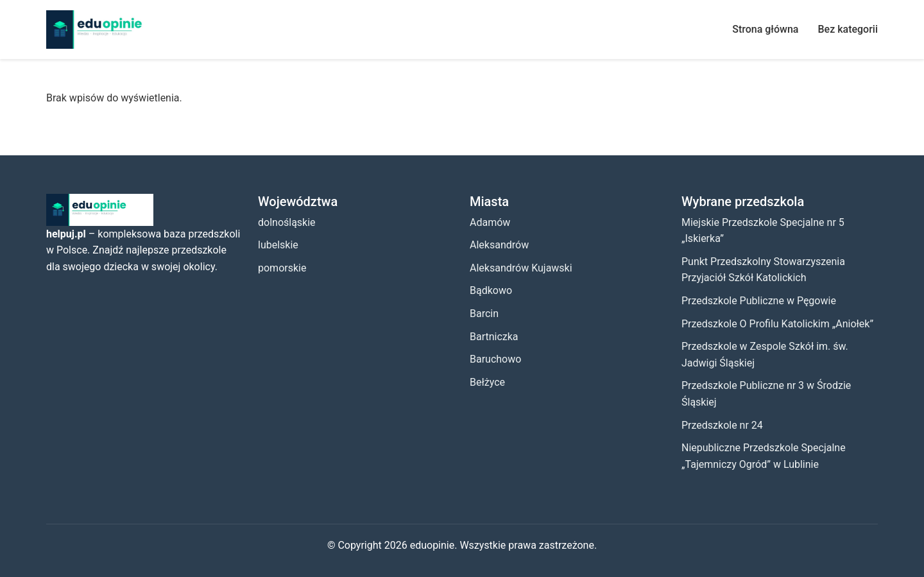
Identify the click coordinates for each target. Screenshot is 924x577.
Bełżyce (487, 382)
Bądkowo (491, 290)
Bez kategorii (848, 29)
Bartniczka (494, 337)
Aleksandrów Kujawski (521, 268)
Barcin (484, 314)
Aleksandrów (499, 245)
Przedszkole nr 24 (722, 425)
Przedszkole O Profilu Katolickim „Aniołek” (777, 324)
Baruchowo (495, 359)
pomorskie (282, 268)
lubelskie (278, 245)
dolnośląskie (287, 222)
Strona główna (765, 29)
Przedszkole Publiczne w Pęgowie (759, 301)
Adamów (490, 222)
